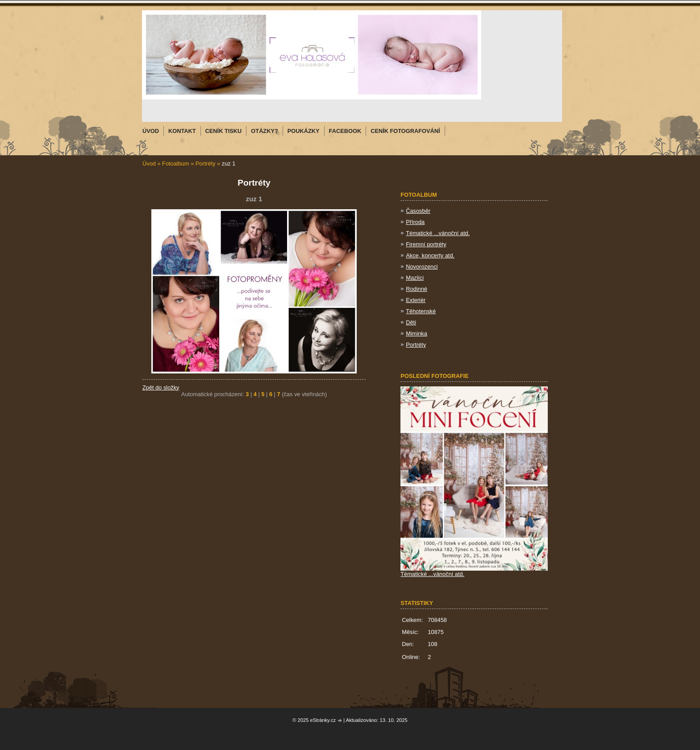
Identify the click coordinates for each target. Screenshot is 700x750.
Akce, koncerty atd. (430, 255)
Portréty (206, 164)
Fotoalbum (175, 164)
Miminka (417, 334)
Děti (411, 322)
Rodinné (417, 289)
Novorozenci (422, 267)
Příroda (415, 222)
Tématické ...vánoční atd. (438, 233)
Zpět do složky (161, 387)
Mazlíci (415, 278)
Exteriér (416, 300)
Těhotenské (421, 311)
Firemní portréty (426, 244)
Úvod (149, 164)
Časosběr (418, 211)
